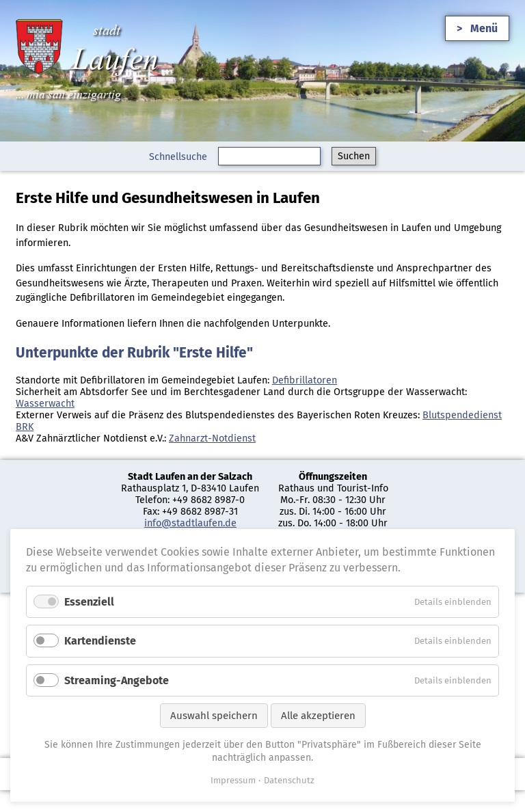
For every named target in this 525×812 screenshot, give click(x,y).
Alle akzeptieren (318, 716)
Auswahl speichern (214, 716)
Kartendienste (100, 641)
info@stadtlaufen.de (190, 523)
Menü (484, 28)
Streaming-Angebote (117, 680)
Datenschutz (289, 780)
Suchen (354, 156)
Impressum (233, 780)
